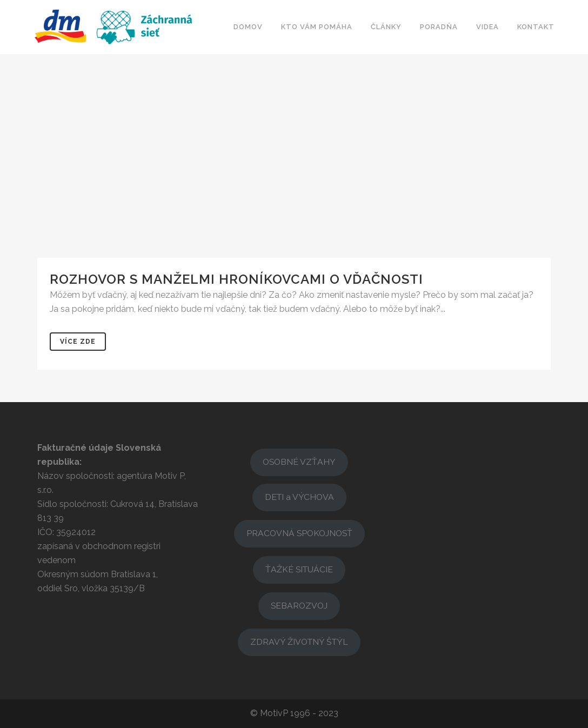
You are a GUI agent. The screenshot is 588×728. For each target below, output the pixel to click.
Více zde (78, 342)
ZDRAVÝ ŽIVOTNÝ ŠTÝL (299, 642)
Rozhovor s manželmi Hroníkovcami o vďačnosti (236, 279)
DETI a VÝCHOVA (299, 497)
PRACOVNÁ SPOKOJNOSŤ (299, 533)
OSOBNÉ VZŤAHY (299, 462)
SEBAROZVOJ (299, 606)
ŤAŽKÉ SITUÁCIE (299, 569)
